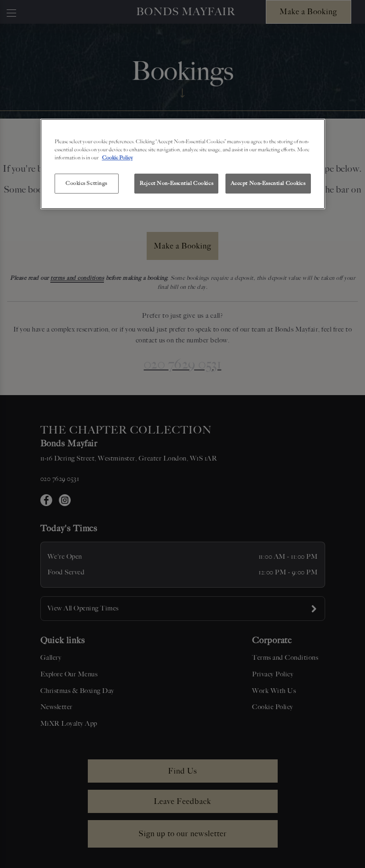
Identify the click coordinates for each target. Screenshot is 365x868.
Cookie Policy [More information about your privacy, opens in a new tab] (117, 157)
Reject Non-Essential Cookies (176, 183)
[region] (183, 164)
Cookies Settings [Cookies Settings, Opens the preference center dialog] (86, 183)
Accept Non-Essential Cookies (268, 183)
